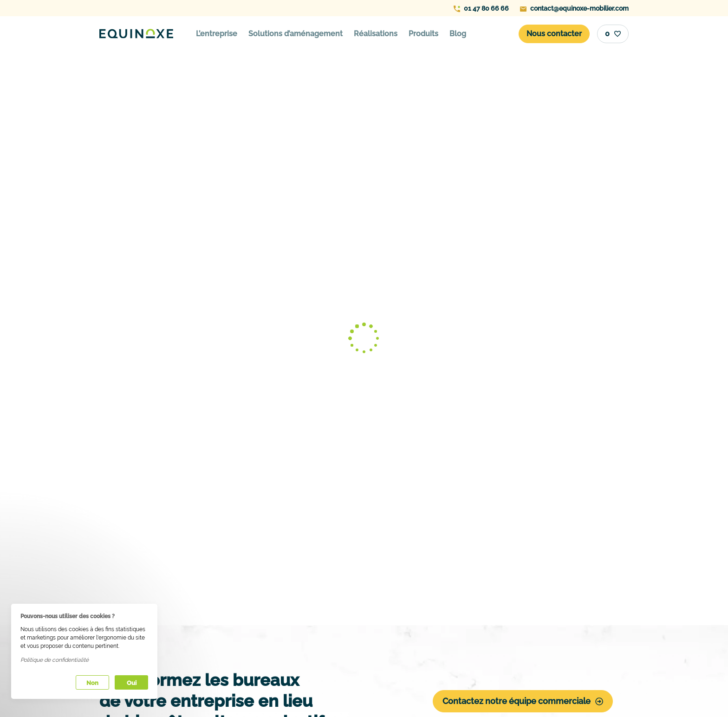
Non (92, 683)
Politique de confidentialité (55, 660)
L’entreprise (217, 34)
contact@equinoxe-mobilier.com (574, 8)
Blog (458, 34)
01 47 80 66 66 (481, 8)
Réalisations (376, 34)
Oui (132, 683)
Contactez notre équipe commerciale (523, 701)
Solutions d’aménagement (296, 34)
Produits (423, 34)
